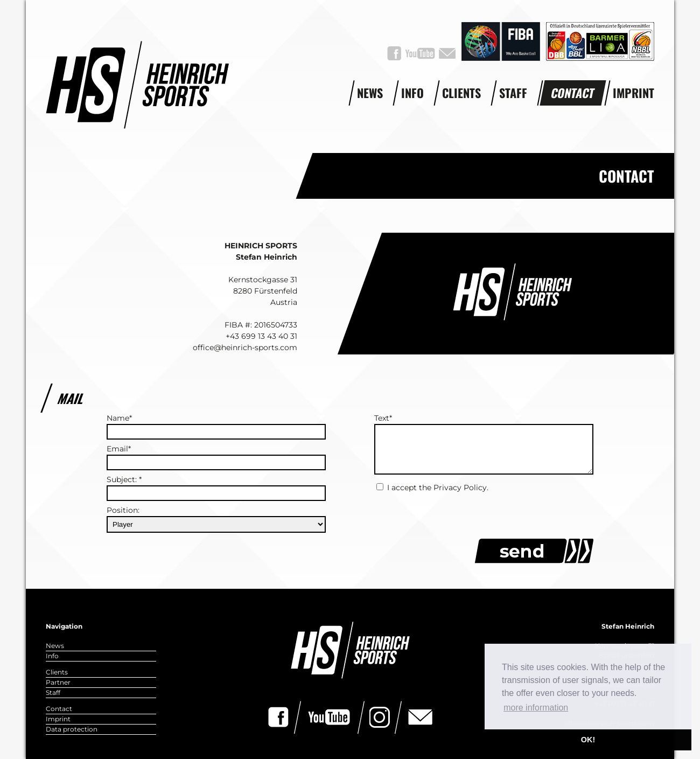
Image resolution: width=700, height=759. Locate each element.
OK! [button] (588, 740)
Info (412, 93)
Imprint (633, 93)
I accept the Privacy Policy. (438, 488)
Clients (461, 93)
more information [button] (536, 708)
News (370, 93)
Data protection (72, 729)
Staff (513, 93)
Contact (573, 93)
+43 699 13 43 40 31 (261, 336)
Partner (58, 682)
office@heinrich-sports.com (245, 347)
